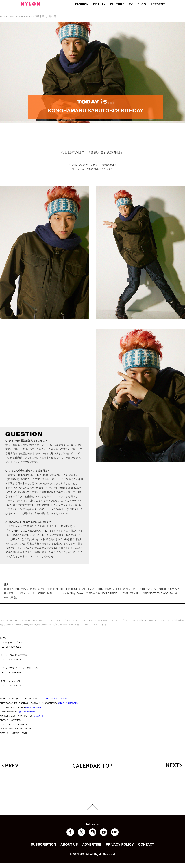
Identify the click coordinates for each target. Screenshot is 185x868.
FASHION (82, 4)
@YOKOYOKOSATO (29, 712)
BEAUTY (99, 4)
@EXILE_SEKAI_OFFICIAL (55, 699)
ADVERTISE (92, 845)
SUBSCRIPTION (43, 845)
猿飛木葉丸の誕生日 (45, 16)
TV (131, 4)
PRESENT (158, 4)
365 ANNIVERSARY (21, 16)
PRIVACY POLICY (120, 845)
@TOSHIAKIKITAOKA (68, 703)
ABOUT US (69, 845)
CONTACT (146, 845)
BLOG (142, 4)
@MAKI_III (38, 716)
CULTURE (117, 4)
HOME (4, 16)
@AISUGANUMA (33, 707)
